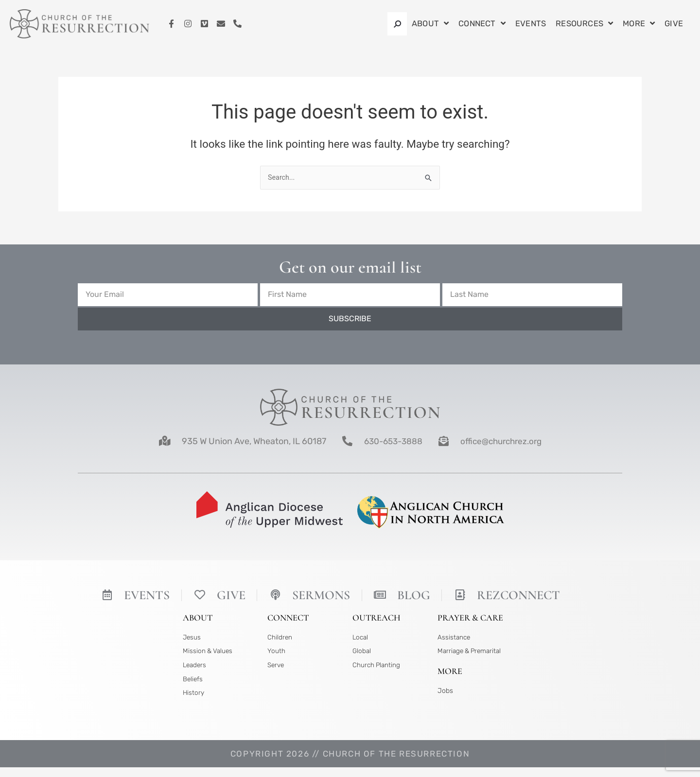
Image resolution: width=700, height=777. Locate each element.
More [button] (639, 24)
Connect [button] (482, 24)
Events (531, 24)
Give (674, 24)
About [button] (430, 24)
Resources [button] (584, 24)
